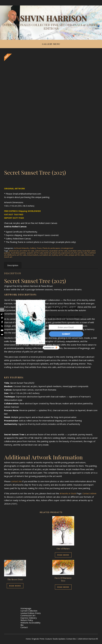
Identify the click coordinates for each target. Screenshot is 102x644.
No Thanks (66, 340)
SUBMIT (66, 334)
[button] (64, 308)
